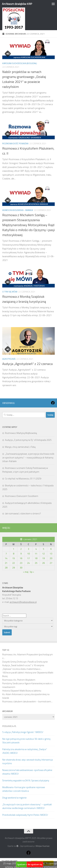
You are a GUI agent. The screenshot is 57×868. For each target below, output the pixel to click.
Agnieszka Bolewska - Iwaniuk (18, 210)
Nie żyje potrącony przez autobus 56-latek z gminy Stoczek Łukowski (26, 741)
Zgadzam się (23, 864)
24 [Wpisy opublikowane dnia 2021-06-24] (28, 563)
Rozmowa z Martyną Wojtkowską (21, 433)
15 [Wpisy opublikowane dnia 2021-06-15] (14, 558)
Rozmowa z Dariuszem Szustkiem (22, 496)
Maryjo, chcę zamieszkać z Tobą (20, 447)
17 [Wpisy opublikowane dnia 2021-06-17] (28, 558)
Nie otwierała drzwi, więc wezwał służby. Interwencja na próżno (28, 761)
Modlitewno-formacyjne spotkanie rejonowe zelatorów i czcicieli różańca (24, 789)
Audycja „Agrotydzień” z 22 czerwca (27, 364)
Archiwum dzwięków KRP (17, 4)
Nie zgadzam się (35, 864)
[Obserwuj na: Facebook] (53, 403)
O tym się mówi (10, 292)
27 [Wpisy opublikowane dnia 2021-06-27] (51, 563)
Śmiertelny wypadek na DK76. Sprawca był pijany (26, 780)
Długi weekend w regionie (14, 798)
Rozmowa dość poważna (15, 143)
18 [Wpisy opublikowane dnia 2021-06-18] (36, 558)
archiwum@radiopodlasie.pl (23, 602)
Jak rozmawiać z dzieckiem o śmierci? (23, 514)
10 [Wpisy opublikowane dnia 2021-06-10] (28, 554)
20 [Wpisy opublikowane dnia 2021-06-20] (51, 558)
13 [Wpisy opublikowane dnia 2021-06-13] (51, 554)
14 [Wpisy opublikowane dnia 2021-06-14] (6, 558)
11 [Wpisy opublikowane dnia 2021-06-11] (36, 554)
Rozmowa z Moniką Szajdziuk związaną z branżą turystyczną (24, 299)
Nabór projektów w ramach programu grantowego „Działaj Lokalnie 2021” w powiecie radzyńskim (24, 79)
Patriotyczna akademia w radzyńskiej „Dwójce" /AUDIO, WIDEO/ (25, 751)
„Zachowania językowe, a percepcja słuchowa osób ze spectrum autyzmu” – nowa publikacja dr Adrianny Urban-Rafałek (28, 458)
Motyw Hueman (43, 846)
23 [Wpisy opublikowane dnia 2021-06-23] (21, 563)
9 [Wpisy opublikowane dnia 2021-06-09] (21, 554)
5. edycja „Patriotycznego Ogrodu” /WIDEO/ (23, 732)
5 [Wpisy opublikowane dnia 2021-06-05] (43, 549)
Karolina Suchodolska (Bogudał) (20, 63)
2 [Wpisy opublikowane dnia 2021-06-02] (21, 549)
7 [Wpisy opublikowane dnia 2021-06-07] (6, 554)
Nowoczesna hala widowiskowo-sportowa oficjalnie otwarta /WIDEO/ (27, 772)
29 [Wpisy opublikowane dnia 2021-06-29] (14, 568)
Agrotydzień (9, 359)
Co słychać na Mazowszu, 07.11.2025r (23, 479)
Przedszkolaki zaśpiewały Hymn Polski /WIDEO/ (25, 815)
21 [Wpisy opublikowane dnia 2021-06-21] (6, 563)
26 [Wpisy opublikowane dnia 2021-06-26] (43, 563)
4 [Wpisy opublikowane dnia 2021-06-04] (36, 549)
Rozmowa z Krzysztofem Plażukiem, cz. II (28, 151)
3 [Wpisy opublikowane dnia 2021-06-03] (28, 549)
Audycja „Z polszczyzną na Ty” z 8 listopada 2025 (28, 440)
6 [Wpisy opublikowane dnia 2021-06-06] (51, 549)
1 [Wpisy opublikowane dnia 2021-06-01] (14, 549)
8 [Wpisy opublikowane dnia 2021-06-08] (14, 554)
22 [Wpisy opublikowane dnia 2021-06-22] (14, 563)
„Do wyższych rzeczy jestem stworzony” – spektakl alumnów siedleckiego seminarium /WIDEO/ (27, 806)
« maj (26, 572)
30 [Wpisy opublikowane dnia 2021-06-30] (21, 568)
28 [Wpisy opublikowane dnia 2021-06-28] (6, 568)
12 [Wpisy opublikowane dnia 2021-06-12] (43, 554)
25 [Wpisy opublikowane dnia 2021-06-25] (36, 563)
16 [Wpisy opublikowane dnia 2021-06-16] (21, 558)
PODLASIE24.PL (9, 726)
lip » (32, 572)
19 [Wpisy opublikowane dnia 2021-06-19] (43, 558)
